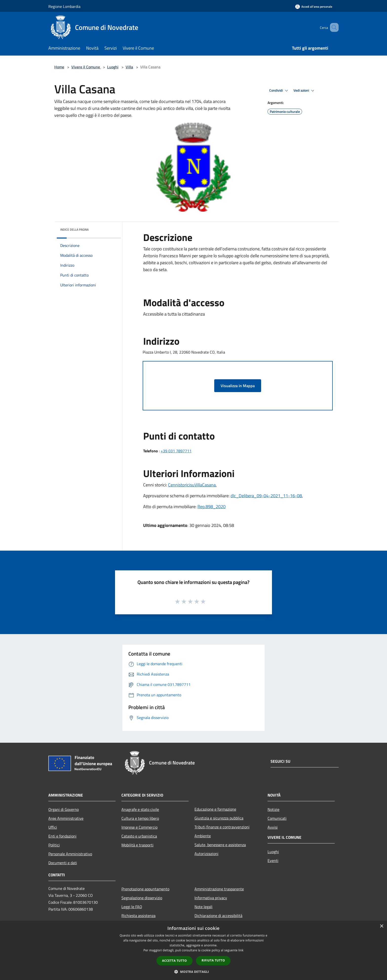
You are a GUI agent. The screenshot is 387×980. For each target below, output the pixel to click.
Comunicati (277, 818)
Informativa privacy (211, 898)
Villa (129, 67)
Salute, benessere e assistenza (220, 845)
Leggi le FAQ (132, 907)
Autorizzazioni (206, 854)
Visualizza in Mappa (238, 386)
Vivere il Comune (86, 67)
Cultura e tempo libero (140, 818)
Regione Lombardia (64, 6)
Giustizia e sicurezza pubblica (219, 818)
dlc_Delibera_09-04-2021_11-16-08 (266, 496)
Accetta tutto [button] (174, 961)
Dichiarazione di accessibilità (218, 916)
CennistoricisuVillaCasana (192, 485)
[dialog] (193, 950)
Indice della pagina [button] (74, 230)
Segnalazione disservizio (142, 898)
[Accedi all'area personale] (314, 7)
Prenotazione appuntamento (145, 889)
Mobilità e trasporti (137, 845)
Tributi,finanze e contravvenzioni (222, 827)
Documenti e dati (63, 863)
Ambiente (203, 836)
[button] (193, 972)
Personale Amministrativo (70, 854)
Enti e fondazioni (62, 836)
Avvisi (273, 827)
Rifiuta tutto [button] (213, 960)
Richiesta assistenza (138, 916)
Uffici (53, 827)
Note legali (203, 907)
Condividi (279, 91)
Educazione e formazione (215, 809)
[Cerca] (333, 27)
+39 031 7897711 (176, 451)
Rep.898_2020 (212, 507)
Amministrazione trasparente (219, 889)
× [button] (381, 926)
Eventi (273, 860)
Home (59, 67)
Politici (54, 845)
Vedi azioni (305, 91)
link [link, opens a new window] (241, 950)
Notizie (273, 809)
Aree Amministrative (66, 818)
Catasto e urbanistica (139, 836)
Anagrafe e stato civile (140, 809)
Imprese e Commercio (139, 827)
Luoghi (113, 67)
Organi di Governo (64, 809)
